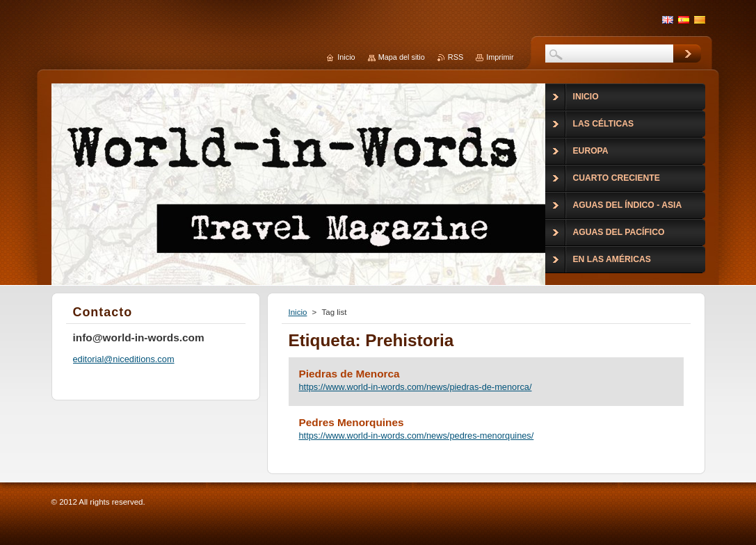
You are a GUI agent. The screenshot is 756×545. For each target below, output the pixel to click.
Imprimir (500, 57)
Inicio (298, 312)
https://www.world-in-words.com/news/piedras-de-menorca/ (416, 387)
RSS (456, 57)
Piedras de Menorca (349, 374)
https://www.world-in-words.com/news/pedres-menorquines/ (417, 436)
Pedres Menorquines (352, 422)
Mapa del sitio (402, 57)
